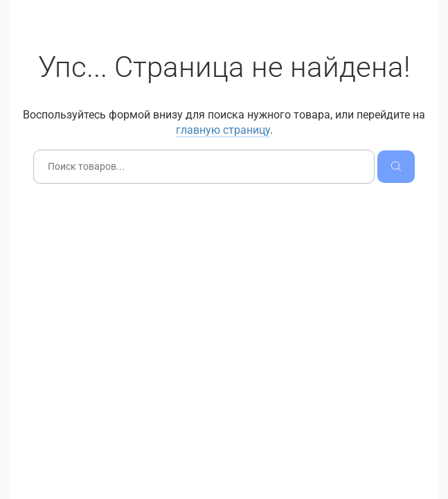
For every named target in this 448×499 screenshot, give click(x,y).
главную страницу (223, 130)
